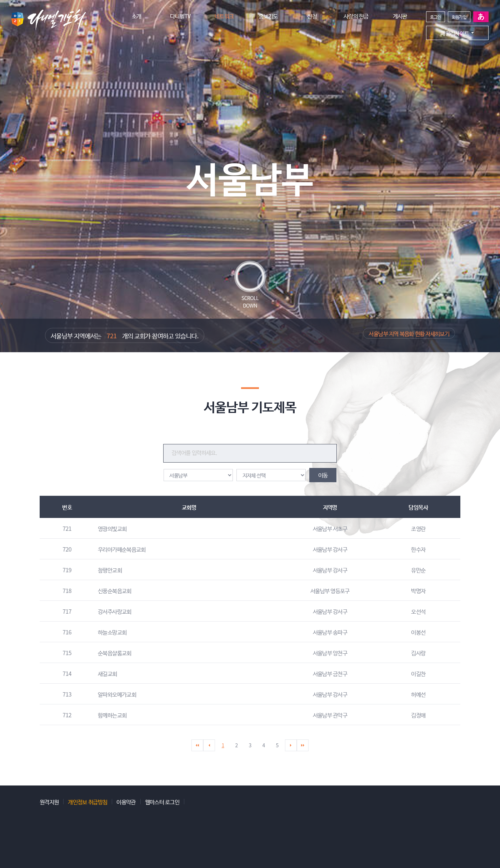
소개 (137, 16)
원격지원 (49, 802)
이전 (209, 745)
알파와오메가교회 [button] (117, 694)
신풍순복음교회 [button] (115, 590)
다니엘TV (180, 16)
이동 (323, 475)
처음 (197, 745)
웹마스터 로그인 (162, 802)
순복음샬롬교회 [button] (115, 653)
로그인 (436, 17)
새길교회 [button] (107, 673)
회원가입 (459, 17)
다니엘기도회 (48, 20)
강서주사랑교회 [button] (115, 611)
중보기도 (268, 16)
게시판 (400, 16)
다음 (291, 745)
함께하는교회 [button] (112, 715)
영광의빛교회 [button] (112, 528)
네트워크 (224, 16)
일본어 (481, 17)
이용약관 (126, 802)
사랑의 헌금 (356, 16)
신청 (312, 16)
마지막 (303, 745)
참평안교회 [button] (110, 570)
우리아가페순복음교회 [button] (122, 549)
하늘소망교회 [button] (112, 632)
